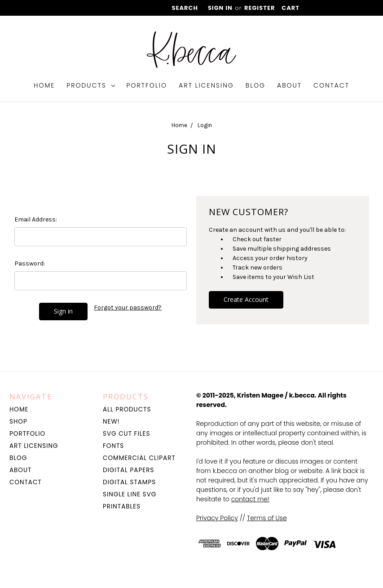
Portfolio (147, 85)
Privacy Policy (217, 518)
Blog (255, 85)
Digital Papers (128, 470)
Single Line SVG (130, 494)
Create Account (246, 299)
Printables (122, 506)
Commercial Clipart (139, 458)
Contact (331, 85)
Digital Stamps (129, 482)
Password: (30, 263)
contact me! (250, 499)
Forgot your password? (128, 307)
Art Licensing (206, 85)
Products (90, 85)
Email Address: (36, 219)
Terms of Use (267, 518)
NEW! (111, 422)
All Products (127, 409)
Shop (18, 422)
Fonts (113, 446)
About (289, 85)
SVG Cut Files (126, 434)
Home (44, 85)
